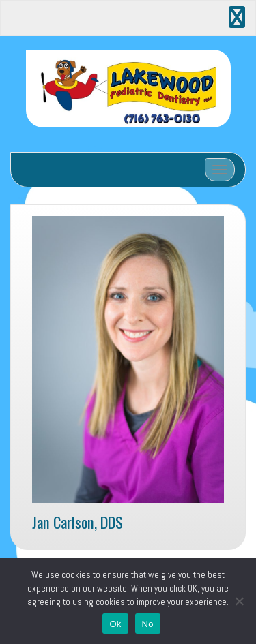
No (148, 624)
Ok (115, 624)
